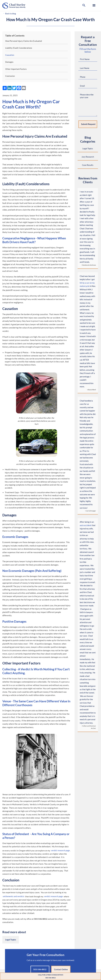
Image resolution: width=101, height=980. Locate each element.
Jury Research (88, 157)
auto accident (86, 525)
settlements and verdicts (14, 896)
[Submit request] (88, 124)
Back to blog (11, 14)
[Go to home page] (18, 6)
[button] (84, 6)
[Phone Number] (88, 77)
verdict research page (60, 850)
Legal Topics (11, 940)
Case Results (88, 165)
